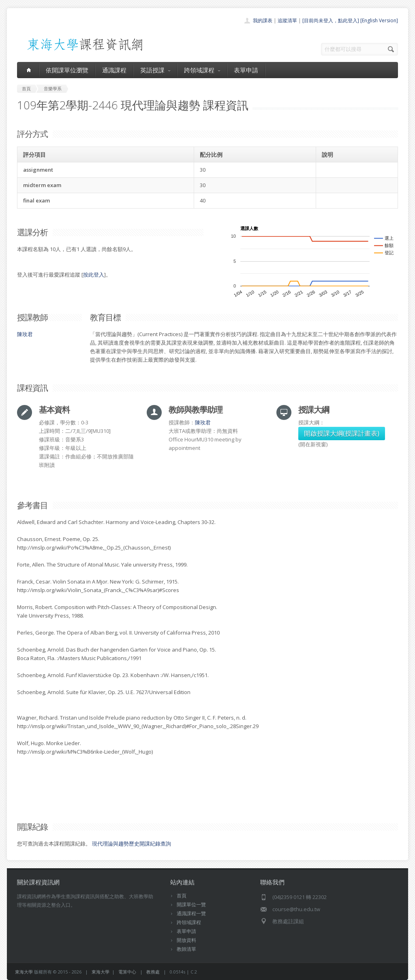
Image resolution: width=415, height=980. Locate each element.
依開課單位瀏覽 (67, 70)
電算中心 (127, 972)
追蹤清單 (287, 20)
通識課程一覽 (191, 913)
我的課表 (263, 20)
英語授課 (155, 70)
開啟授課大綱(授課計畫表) (342, 433)
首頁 (182, 896)
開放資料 (186, 940)
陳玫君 (25, 334)
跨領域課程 (202, 70)
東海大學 (24, 972)
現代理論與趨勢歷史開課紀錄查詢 (132, 844)
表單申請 (246, 70)
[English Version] (379, 20)
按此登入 (94, 275)
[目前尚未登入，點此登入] (331, 20)
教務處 (153, 972)
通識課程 (114, 70)
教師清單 (186, 949)
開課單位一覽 (191, 904)
